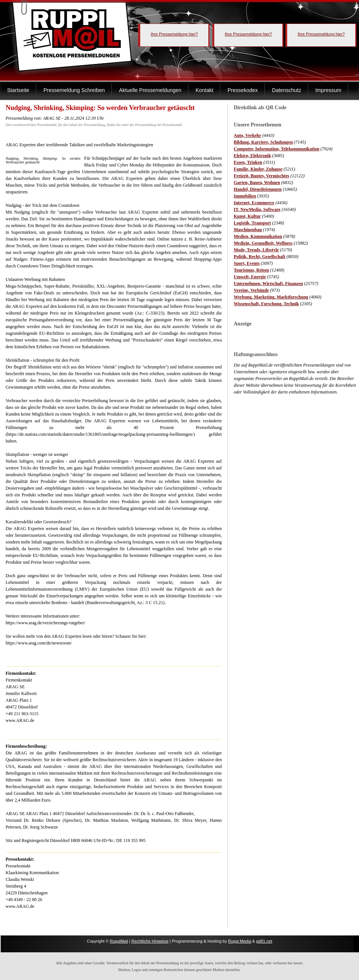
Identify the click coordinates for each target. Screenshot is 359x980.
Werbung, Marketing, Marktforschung (271, 297)
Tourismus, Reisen (251, 270)
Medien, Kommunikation (258, 236)
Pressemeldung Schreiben (74, 90)
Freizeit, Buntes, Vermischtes (261, 176)
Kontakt (204, 90)
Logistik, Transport (252, 223)
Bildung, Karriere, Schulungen (263, 142)
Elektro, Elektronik (252, 156)
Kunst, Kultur (247, 216)
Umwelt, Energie (250, 277)
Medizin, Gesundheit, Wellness (263, 243)
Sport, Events (247, 263)
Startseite (18, 90)
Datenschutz (286, 90)
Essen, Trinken (248, 162)
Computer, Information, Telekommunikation (277, 149)
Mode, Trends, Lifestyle (256, 250)
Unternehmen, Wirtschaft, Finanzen (268, 284)
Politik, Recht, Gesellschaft (260, 257)
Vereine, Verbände (251, 290)
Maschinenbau (248, 230)
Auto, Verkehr (247, 135)
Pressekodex (243, 90)
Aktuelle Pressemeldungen (150, 90)
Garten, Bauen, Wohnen (257, 183)
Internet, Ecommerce (254, 203)
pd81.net (264, 941)
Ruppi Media (240, 941)
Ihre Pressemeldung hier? (174, 34)
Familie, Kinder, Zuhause (258, 169)
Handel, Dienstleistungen (258, 189)
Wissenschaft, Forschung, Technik (266, 304)
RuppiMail (119, 941)
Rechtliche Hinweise (150, 941)
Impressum (328, 90)
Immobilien (245, 196)
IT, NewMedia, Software (257, 209)
